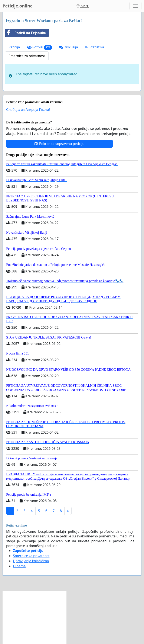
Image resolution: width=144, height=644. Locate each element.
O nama (19, 566)
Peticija (14, 47)
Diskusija (68, 47)
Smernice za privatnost (27, 56)
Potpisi (40, 47)
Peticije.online (18, 6)
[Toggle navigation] (135, 6)
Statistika (95, 47)
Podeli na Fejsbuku (26, 33)
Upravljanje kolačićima (31, 561)
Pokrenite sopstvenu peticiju (60, 144)
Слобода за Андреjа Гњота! (28, 110)
